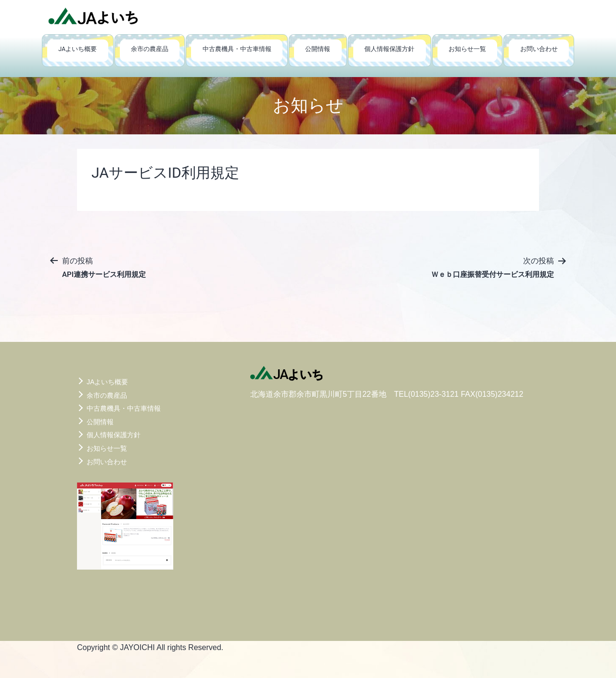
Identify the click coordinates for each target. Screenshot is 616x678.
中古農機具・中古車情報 (237, 49)
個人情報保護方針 (389, 49)
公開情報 (318, 49)
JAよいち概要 (77, 49)
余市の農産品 (150, 49)
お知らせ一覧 (467, 49)
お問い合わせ (539, 49)
